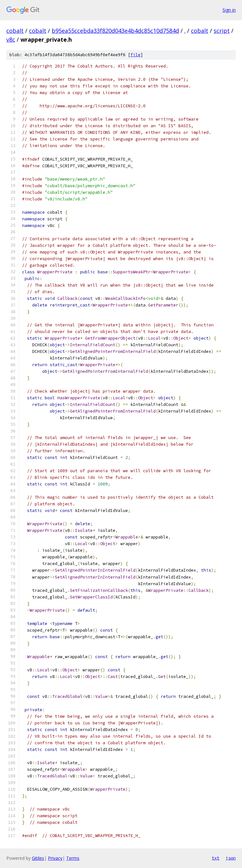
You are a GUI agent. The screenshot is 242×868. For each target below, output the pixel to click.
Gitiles (38, 858)
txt (216, 858)
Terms (73, 858)
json (231, 858)
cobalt (15, 31)
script (222, 31)
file (135, 55)
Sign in (229, 10)
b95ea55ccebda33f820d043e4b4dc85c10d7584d (115, 31)
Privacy (55, 858)
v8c (11, 39)
